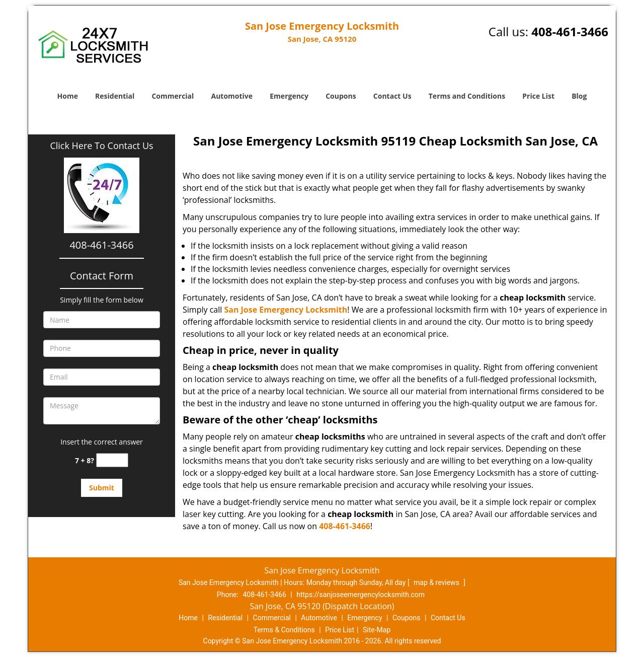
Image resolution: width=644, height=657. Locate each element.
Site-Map (377, 630)
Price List (538, 96)
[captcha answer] (112, 460)
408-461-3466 (570, 31)
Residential (115, 96)
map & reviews (437, 582)
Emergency (289, 96)
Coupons (341, 96)
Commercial (173, 96)
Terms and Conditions (467, 96)
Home (68, 96)
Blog (579, 96)
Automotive (232, 96)
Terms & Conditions (284, 630)
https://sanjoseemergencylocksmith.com (360, 595)
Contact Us (392, 96)
